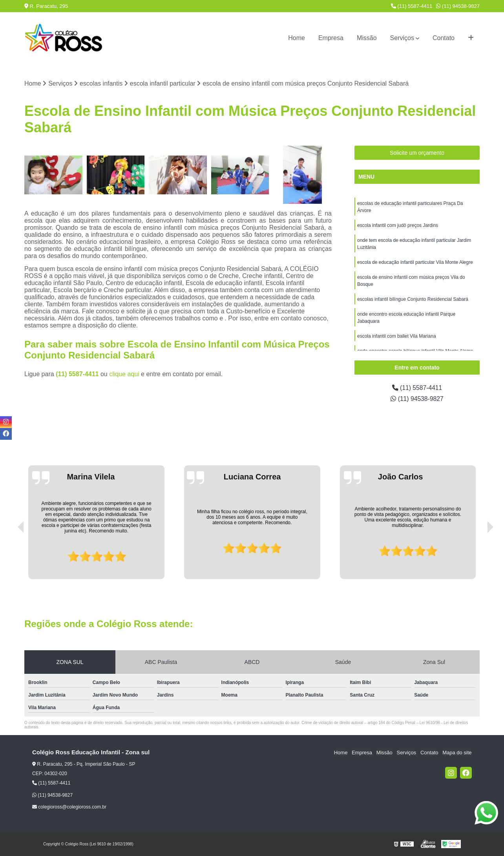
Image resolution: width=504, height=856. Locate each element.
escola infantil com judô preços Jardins (398, 226)
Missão (367, 38)
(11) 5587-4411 (412, 6)
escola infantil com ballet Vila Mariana (397, 337)
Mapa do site (457, 753)
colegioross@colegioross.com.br (69, 807)
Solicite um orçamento (417, 153)
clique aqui (124, 374)
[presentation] (10, 557)
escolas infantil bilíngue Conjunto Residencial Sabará (413, 300)
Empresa (331, 38)
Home (297, 38)
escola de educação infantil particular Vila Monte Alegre (415, 263)
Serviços (402, 38)
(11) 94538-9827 (458, 6)
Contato (444, 38)
